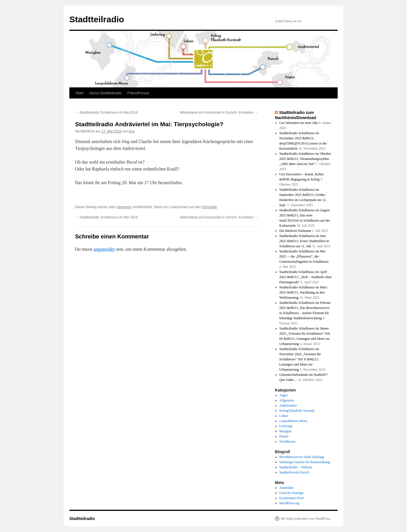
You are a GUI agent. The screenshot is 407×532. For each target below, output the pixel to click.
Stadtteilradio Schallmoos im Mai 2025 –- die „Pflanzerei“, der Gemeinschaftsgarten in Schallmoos (304, 256)
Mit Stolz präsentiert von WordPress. (306, 519)
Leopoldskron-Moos (293, 421)
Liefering (286, 426)
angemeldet (104, 249)
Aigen (284, 395)
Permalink (209, 207)
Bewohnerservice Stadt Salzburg (302, 457)
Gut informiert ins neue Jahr (299, 123)
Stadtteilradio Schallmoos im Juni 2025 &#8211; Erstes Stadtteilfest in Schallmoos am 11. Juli (304, 241)
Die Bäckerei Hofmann (295, 231)
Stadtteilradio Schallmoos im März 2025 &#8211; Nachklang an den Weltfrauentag (303, 292)
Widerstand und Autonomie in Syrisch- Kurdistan (219, 113)
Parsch (284, 436)
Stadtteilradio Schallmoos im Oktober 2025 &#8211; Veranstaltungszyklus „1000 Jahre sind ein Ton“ (305, 159)
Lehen (284, 416)
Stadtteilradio (97, 19)
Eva (132, 131)
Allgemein (124, 207)
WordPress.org (289, 503)
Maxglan (286, 431)
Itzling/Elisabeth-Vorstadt (297, 411)
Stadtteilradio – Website (296, 467)
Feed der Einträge (292, 493)
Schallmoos (287, 441)
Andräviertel (288, 405)
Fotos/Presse (138, 93)
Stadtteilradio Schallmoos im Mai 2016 (106, 113)
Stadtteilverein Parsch (294, 472)
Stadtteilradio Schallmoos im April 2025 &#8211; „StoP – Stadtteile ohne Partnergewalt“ (306, 277)
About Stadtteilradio (105, 93)
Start (79, 93)
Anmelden (287, 488)
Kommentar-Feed (291, 498)
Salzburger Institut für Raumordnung (305, 462)
